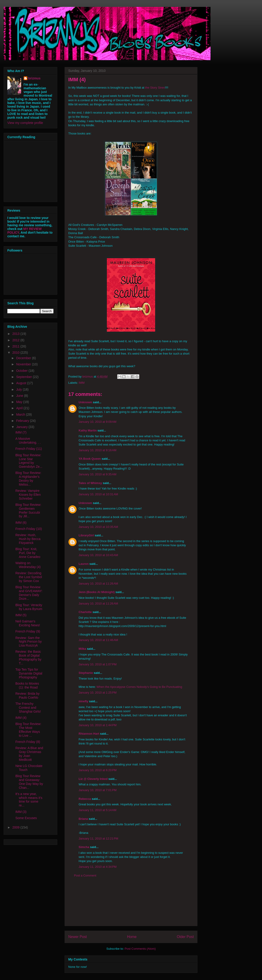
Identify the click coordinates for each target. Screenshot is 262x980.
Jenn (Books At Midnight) (97, 592)
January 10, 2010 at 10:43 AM (98, 555)
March (21, 414)
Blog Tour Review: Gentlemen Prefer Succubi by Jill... (28, 510)
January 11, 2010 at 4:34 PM (98, 867)
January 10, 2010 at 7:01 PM (98, 790)
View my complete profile (25, 123)
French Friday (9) (28, 631)
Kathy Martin (88, 430)
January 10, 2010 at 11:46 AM (98, 640)
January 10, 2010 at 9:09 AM (97, 422)
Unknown (85, 402)
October (22, 371)
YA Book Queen (90, 459)
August (21, 383)
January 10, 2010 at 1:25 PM (98, 693)
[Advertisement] (131, 905)
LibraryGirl (86, 535)
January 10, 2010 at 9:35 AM (97, 474)
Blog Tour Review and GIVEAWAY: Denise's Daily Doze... (29, 593)
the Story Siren (155, 88)
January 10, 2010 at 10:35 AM (98, 527)
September (24, 377)
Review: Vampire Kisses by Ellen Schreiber (28, 495)
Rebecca (85, 799)
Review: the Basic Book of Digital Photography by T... (28, 657)
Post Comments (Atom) (140, 949)
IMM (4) (21, 718)
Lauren (84, 564)
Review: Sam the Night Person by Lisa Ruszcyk (29, 642)
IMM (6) (21, 523)
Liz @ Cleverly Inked (93, 779)
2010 (16, 353)
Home (132, 937)
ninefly (83, 701)
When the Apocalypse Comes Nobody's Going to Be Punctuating (139, 687)
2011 (16, 346)
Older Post (185, 937)
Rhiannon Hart (89, 734)
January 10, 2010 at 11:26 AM (98, 584)
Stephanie (86, 673)
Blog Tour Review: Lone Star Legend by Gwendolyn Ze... (29, 461)
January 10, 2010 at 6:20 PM (98, 770)
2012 (16, 340)
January (22, 427)
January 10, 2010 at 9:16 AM (97, 450)
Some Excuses (26, 818)
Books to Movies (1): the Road (27, 685)
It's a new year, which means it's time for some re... (29, 800)
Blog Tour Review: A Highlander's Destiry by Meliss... (28, 479)
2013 (16, 334)
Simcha (84, 847)
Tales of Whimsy (90, 483)
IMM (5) (21, 615)
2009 (16, 827)
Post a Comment (85, 875)
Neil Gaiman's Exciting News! (28, 623)
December (24, 358)
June (20, 396)
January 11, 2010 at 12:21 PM (98, 839)
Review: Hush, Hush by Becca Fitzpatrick (28, 539)
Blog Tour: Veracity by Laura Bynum (29, 607)
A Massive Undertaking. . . (28, 441)
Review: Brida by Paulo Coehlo (27, 696)
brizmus (34, 78)
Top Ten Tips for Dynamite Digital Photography (29, 673)
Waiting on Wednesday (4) (28, 565)
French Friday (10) (29, 529)
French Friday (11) (29, 449)
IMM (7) (21, 432)
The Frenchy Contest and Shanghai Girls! (28, 708)
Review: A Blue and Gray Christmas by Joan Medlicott (29, 754)
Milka (82, 649)
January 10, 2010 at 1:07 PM (98, 664)
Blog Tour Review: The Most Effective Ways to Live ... (28, 730)
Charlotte (85, 612)
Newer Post (78, 937)
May (20, 402)
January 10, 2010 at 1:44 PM (98, 725)
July (19, 389)
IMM (82, 383)
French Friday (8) (28, 742)
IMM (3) (21, 812)
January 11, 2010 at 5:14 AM (97, 810)
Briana (83, 819)
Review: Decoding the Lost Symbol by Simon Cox (29, 577)
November (24, 364)
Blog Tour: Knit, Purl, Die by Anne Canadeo (28, 553)
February (23, 421)
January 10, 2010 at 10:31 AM (98, 494)
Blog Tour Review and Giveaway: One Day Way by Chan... (29, 782)
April (20, 408)
